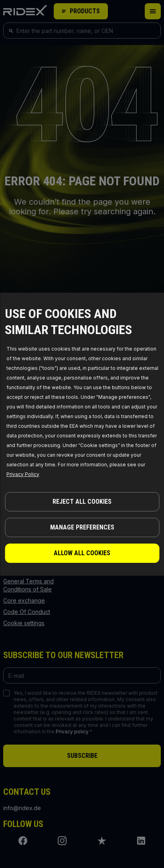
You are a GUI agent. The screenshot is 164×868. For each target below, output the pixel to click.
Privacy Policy (23, 474)
